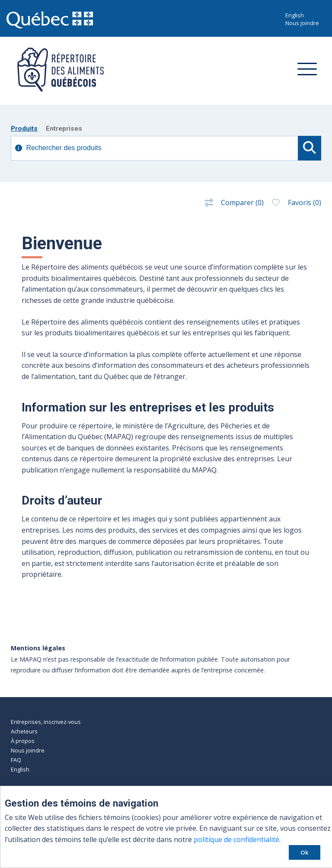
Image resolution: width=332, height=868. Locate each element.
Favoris (295, 203)
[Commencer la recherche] (310, 148)
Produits (24, 129)
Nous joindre (302, 23)
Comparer (233, 203)
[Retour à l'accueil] (57, 89)
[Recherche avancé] (155, 148)
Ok (305, 852)
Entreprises (64, 129)
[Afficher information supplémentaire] (19, 149)
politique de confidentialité (236, 839)
